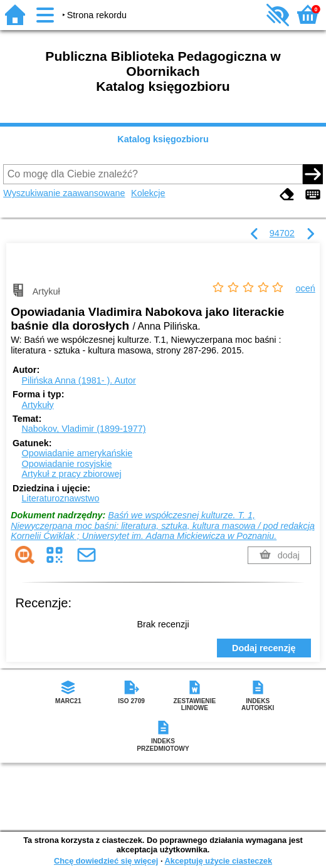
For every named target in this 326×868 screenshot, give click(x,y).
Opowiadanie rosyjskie (66, 464)
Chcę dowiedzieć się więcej (106, 861)
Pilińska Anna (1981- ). (78, 380)
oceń (306, 288)
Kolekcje (148, 193)
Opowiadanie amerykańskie (77, 453)
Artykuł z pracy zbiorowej (71, 474)
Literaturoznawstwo (60, 498)
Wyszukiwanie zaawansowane (64, 193)
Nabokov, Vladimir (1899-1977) (83, 429)
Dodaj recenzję (264, 648)
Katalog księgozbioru (163, 139)
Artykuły (37, 405)
